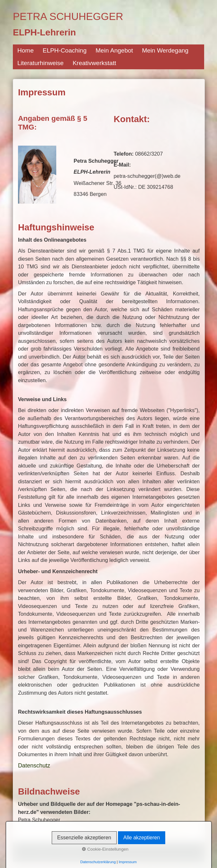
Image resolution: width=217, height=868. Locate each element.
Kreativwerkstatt (94, 63)
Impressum (43, 852)
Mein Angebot (114, 50)
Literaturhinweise (41, 63)
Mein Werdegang (165, 50)
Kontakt (20, 852)
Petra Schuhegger (68, 16)
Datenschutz (34, 766)
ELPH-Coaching (65, 50)
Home (26, 50)
